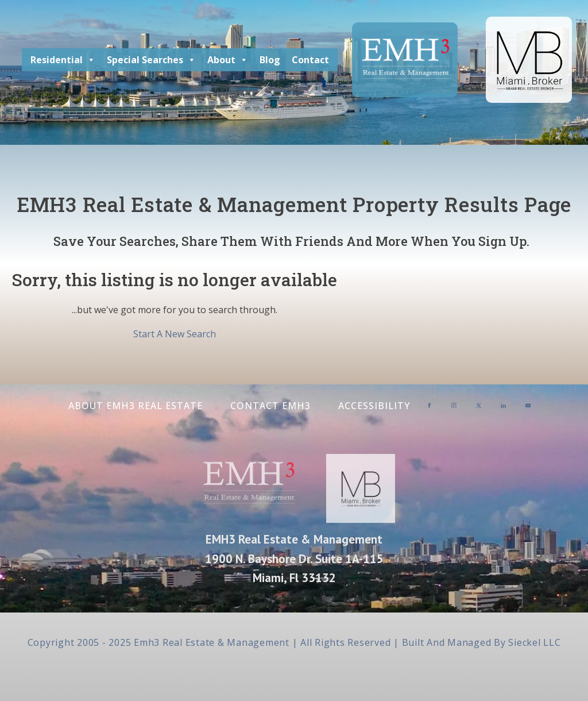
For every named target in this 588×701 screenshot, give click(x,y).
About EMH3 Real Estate (136, 406)
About (228, 60)
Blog (270, 60)
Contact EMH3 (270, 406)
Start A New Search (175, 334)
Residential (63, 60)
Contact (310, 60)
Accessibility (374, 406)
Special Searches (151, 60)
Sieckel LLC (534, 642)
